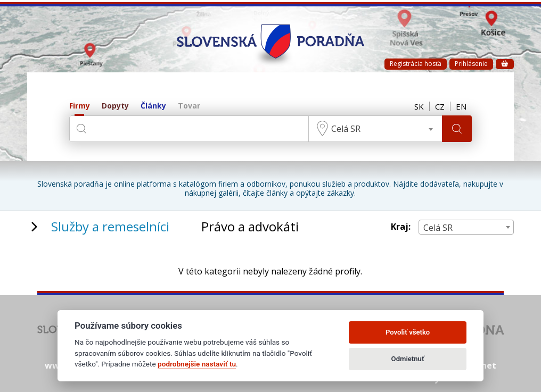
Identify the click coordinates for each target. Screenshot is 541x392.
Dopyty (115, 106)
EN (461, 106)
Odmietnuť (408, 359)
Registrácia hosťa (416, 64)
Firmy (80, 106)
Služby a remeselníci (110, 226)
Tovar (189, 106)
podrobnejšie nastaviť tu (197, 364)
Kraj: (401, 227)
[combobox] (375, 129)
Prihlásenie (471, 64)
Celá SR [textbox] (346, 129)
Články (153, 106)
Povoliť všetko (408, 332)
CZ (440, 106)
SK (419, 106)
